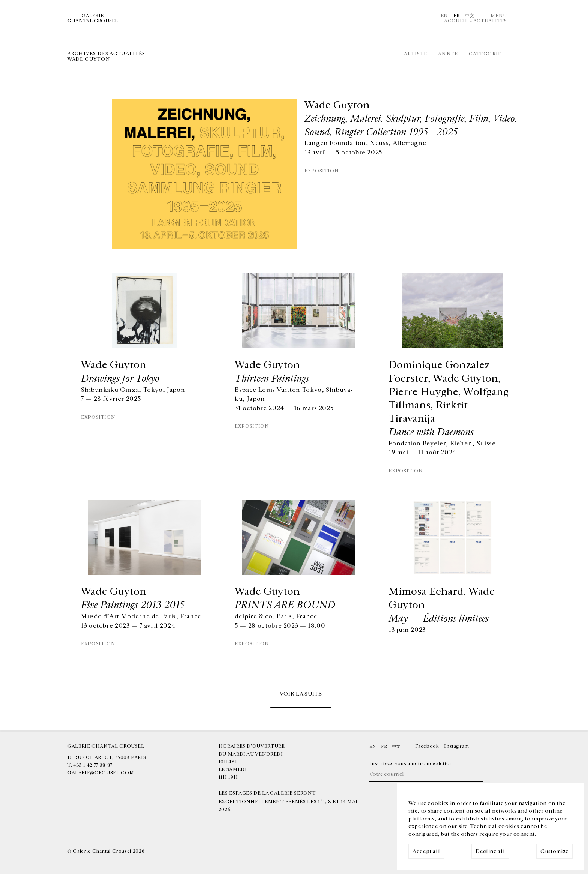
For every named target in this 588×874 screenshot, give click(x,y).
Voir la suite (301, 694)
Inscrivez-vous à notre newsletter (410, 763)
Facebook (427, 746)
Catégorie (485, 54)
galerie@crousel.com (101, 773)
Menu (499, 16)
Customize (554, 851)
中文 (470, 16)
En (444, 16)
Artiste (416, 54)
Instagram (457, 746)
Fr (457, 16)
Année (448, 54)
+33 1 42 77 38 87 (93, 765)
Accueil (456, 21)
